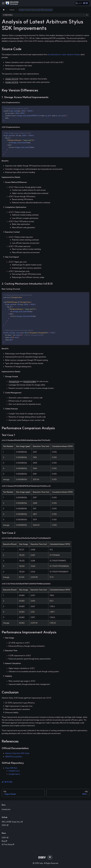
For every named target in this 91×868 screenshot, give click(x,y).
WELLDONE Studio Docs (12, 822)
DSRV (5, 825)
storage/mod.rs (14, 771)
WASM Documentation (14, 757)
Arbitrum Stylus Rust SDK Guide (17, 753)
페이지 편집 (7, 782)
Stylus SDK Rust (11, 768)
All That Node (8, 844)
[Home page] (4, 10)
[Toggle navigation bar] (3, 3)
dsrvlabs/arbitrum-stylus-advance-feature (64, 54)
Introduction (6, 809)
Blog (4, 841)
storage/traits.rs (14, 774)
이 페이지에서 (8, 15)
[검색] (82, 3)
